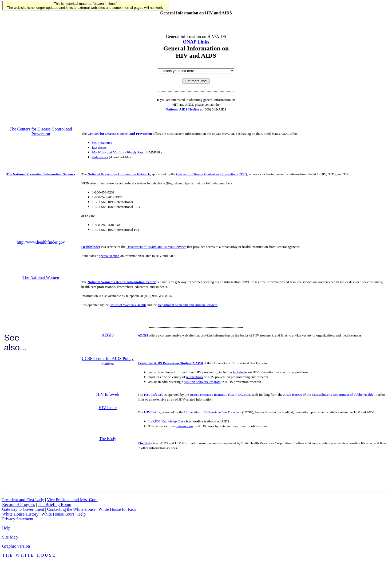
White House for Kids (117, 509)
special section (109, 256)
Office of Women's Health (128, 305)
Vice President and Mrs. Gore (72, 500)
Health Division (239, 395)
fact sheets (99, 147)
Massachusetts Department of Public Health (342, 395)
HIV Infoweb (108, 394)
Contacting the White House (71, 509)
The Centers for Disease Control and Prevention (41, 131)
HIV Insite (108, 408)
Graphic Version (16, 546)
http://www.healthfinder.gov (41, 242)
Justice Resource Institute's (208, 395)
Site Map (10, 537)
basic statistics (102, 143)
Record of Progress (19, 504)
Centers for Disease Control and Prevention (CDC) (211, 174)
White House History (20, 514)
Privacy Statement (18, 519)
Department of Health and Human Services (156, 247)
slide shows (100, 157)
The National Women (41, 277)
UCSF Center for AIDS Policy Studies (108, 361)
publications (195, 377)
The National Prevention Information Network (41, 174)
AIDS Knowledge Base (169, 421)
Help (82, 514)
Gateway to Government (23, 509)
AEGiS (108, 335)
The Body (108, 439)
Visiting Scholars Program (202, 382)
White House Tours (58, 514)
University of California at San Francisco (213, 412)
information (185, 426)
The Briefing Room (55, 504)
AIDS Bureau (293, 395)
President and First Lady (23, 500)
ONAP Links (196, 42)
